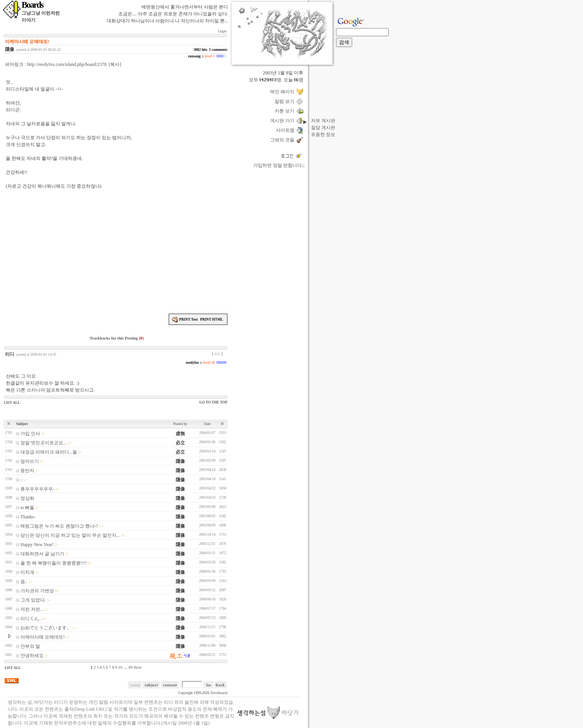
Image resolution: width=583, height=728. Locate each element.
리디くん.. (31, 619)
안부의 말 (30, 646)
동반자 (27, 471)
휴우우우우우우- (37, 489)
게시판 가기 (283, 121)
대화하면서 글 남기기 (42, 554)
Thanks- (28, 517)
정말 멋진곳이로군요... (44, 443)
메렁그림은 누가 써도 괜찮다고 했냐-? (59, 526)
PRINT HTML (212, 319)
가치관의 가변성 (37, 591)
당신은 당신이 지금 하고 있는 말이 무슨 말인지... (70, 535)
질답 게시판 (323, 128)
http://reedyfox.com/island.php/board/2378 (67, 64)
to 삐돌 (27, 508)
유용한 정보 (323, 135)
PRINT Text (188, 319)
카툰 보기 (286, 111)
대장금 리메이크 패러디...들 (49, 452)
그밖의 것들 (283, 140)
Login (222, 31)
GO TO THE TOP (213, 402)
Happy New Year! (37, 545)
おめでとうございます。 (46, 628)
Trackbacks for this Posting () (116, 338)
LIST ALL (12, 403)
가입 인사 (30, 434)
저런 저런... (32, 609)
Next (138, 667)
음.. (24, 582)
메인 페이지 (283, 92)
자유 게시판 (323, 121)
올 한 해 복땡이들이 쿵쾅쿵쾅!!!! (54, 563)
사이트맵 (286, 130)
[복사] (115, 64)
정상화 (27, 498)
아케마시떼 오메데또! (43, 637)
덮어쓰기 (30, 461)
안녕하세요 (32, 656)
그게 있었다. (33, 600)
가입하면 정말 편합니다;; (279, 165)
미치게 (27, 572)
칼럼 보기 (286, 101)
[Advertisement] (117, 251)
